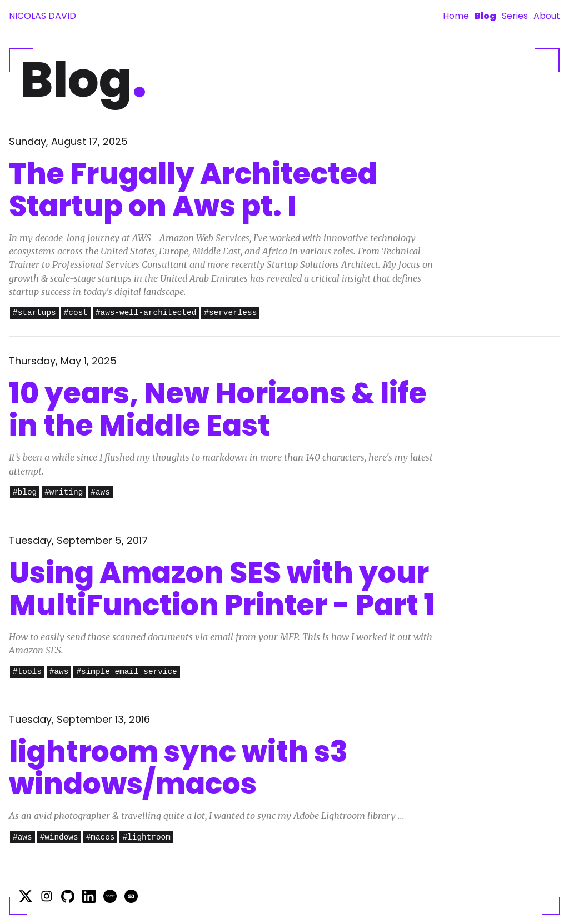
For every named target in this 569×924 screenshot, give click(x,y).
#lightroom (146, 838)
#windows (59, 838)
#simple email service (126, 672)
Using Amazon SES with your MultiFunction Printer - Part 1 (222, 589)
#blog (25, 493)
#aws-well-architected (146, 313)
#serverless (230, 313)
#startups (34, 313)
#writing (64, 493)
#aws (100, 493)
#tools (27, 672)
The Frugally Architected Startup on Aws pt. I (193, 190)
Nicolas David (43, 16)
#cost (76, 313)
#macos (101, 838)
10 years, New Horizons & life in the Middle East (218, 409)
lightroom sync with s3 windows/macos (178, 768)
